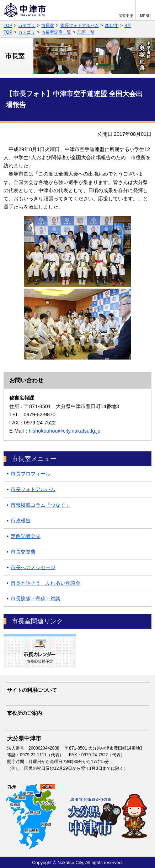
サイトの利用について (32, 690)
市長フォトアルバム (80, 26)
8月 (128, 26)
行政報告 (21, 521)
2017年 (112, 26)
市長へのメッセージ (33, 567)
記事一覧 (86, 32)
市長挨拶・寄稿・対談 (36, 599)
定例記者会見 (26, 536)
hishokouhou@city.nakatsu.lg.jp (65, 431)
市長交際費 (23, 552)
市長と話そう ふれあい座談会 (46, 583)
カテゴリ (27, 26)
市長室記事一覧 (56, 32)
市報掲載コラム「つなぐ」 (41, 505)
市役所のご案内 (25, 713)
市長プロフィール (31, 474)
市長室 (48, 26)
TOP (8, 26)
